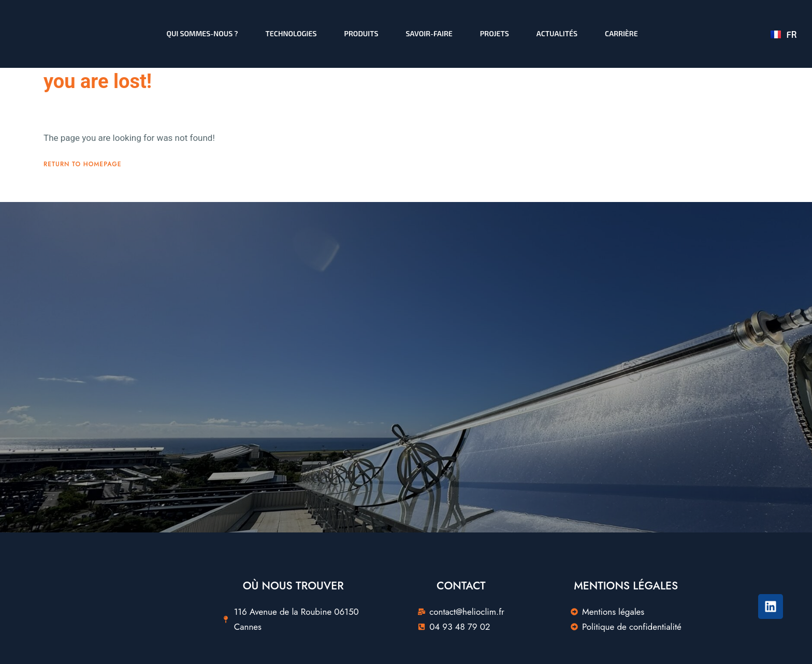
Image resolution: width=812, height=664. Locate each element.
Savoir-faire (429, 33)
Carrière (621, 33)
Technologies (291, 33)
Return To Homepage (83, 223)
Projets (495, 33)
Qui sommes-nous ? (202, 33)
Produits (361, 33)
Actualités (557, 33)
